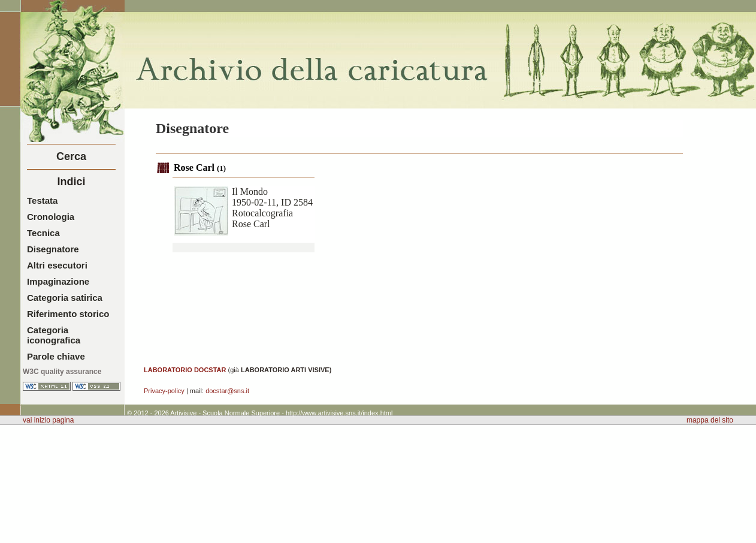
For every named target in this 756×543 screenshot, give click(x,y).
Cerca (71, 156)
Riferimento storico (68, 314)
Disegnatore (53, 249)
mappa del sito (710, 420)
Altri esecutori (57, 265)
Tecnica (43, 233)
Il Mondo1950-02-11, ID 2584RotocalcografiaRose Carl (272, 208)
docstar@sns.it (227, 391)
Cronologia (51, 217)
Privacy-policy (164, 391)
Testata (42, 200)
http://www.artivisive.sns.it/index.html (339, 413)
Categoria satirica (65, 298)
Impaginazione (58, 281)
